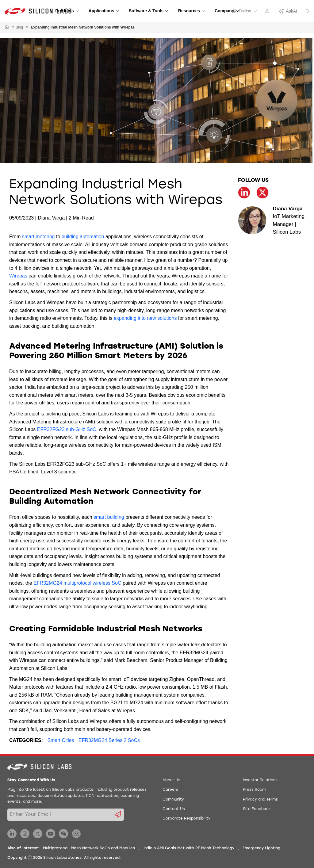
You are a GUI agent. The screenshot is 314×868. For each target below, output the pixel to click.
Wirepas (18, 276)
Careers (170, 790)
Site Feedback (257, 809)
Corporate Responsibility (186, 819)
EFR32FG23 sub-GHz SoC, (67, 429)
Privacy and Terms (260, 800)
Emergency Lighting (261, 848)
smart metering (38, 237)
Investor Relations (260, 780)
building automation (83, 237)
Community (173, 800)
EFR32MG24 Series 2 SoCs (109, 740)
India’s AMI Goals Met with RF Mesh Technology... (191, 848)
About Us (171, 780)
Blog (19, 27)
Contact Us (174, 809)
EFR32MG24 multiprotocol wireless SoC (77, 583)
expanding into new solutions (145, 318)
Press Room (254, 790)
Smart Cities (61, 740)
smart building (109, 517)
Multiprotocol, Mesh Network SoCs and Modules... (91, 848)
